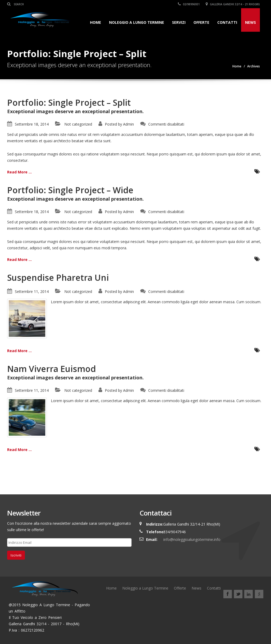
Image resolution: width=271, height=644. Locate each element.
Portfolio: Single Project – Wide (70, 190)
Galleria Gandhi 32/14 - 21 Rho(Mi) (233, 4)
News (250, 22)
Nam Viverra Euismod (51, 369)
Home (96, 22)
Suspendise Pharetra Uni (58, 277)
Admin (128, 124)
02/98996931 (189, 4)
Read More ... (19, 172)
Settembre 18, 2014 (32, 124)
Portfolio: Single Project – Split (69, 102)
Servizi (179, 22)
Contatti (227, 22)
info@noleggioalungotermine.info (192, 539)
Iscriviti (16, 555)
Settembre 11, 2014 (32, 291)
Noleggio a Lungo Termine (137, 22)
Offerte (201, 22)
